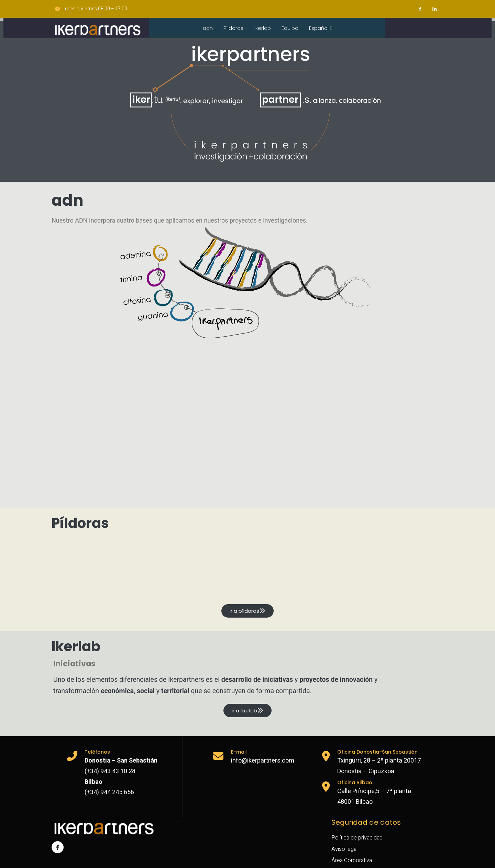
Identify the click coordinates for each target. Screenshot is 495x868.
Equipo (291, 29)
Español (322, 29)
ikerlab (263, 29)
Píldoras (233, 29)
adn (207, 29)
